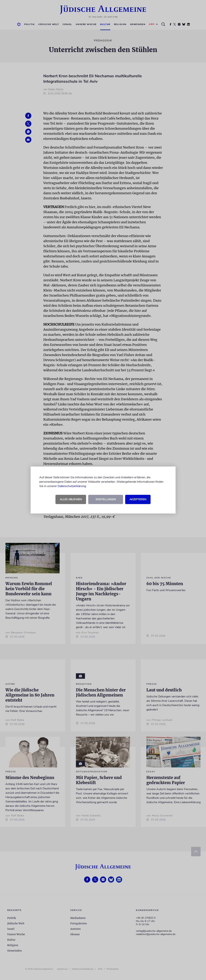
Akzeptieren (138, 499)
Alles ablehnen (71, 499)
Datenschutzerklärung (72, 486)
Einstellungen (106, 499)
